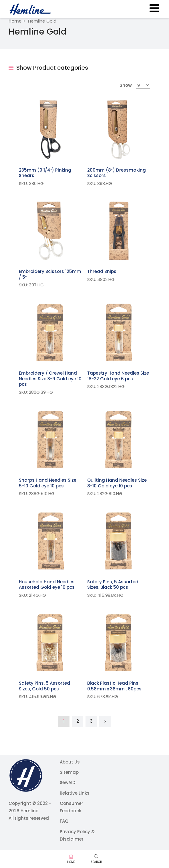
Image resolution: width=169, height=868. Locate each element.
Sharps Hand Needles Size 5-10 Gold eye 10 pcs (48, 483)
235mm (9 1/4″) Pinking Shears (45, 173)
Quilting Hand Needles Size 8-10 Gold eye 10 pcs (117, 483)
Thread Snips (102, 271)
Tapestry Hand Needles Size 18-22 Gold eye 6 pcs (118, 376)
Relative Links (75, 793)
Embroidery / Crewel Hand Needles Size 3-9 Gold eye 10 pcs (50, 379)
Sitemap (69, 772)
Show (126, 85)
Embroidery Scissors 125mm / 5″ (50, 274)
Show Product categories (48, 68)
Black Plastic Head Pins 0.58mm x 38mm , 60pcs (114, 686)
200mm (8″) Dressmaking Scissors (116, 173)
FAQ (64, 821)
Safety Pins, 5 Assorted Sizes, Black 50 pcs (113, 585)
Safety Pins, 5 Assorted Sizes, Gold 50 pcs (44, 686)
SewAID (68, 782)
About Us (70, 762)
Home (15, 21)
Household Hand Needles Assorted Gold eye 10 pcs (47, 585)
